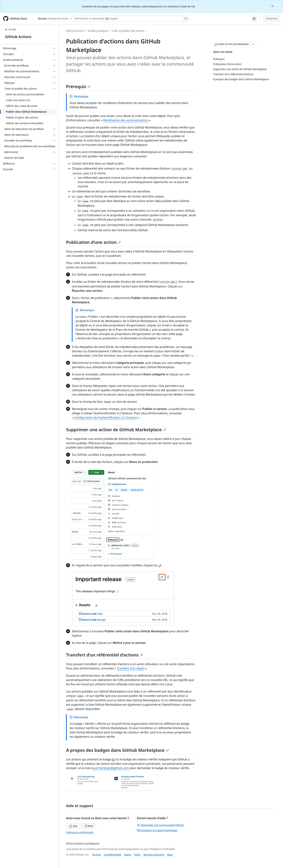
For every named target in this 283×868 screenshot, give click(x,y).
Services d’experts (154, 855)
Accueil (10, 29)
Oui (73, 826)
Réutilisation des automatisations (126, 120)
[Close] (273, 6)
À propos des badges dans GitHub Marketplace (117, 750)
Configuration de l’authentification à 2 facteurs (105, 418)
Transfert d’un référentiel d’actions (105, 655)
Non (89, 826)
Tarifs (137, 855)
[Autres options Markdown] (253, 44)
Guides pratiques (98, 31)
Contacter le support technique (157, 830)
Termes (97, 855)
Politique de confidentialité (80, 832)
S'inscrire (272, 18)
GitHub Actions (18, 37)
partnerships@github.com (111, 768)
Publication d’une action (93, 242)
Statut (128, 855)
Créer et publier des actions (128, 31)
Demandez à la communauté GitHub (160, 825)
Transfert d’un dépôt (130, 668)
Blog (170, 855)
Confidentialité (112, 855)
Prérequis (78, 86)
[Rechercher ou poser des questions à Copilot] (131, 19)
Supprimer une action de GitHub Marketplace (116, 429)
